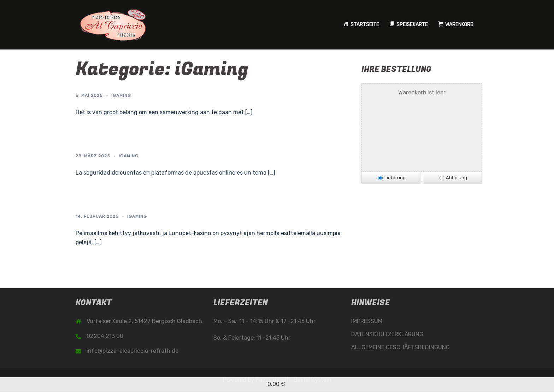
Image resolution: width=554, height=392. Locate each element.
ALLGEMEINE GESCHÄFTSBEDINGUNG (400, 347)
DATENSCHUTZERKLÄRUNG (387, 334)
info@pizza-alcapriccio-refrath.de (132, 351)
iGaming (121, 95)
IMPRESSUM (367, 321)
